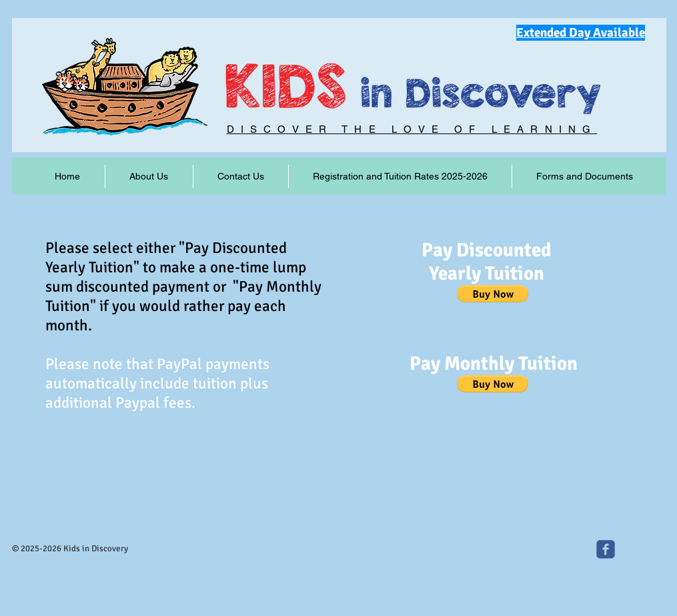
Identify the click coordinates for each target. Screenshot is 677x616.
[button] (493, 294)
